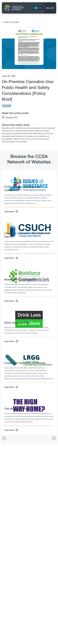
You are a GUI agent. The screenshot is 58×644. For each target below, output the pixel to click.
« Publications (10, 22)
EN (36, 8)
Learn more (11, 211)
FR (40, 8)
